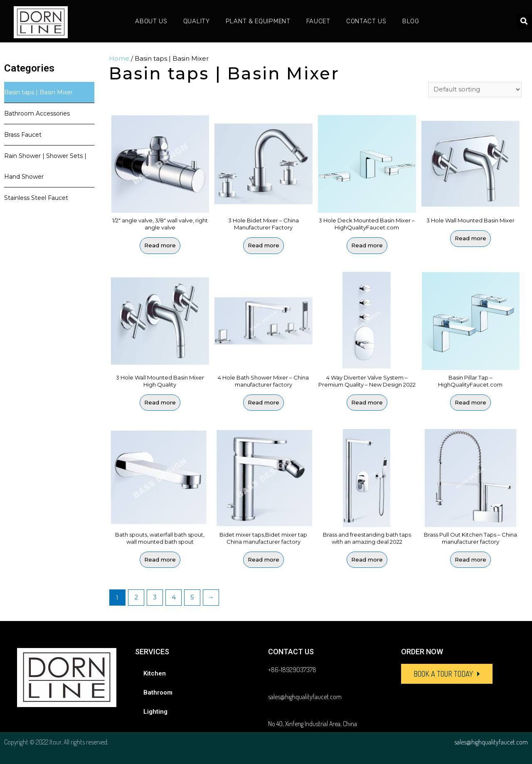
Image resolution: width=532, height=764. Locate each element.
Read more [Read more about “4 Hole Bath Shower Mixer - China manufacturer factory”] (264, 403)
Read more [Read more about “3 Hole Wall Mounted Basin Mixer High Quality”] (160, 403)
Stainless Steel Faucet (36, 198)
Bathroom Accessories (37, 113)
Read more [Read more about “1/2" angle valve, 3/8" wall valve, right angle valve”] (160, 246)
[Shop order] (475, 90)
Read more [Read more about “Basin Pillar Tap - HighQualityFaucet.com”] (470, 403)
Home (119, 58)
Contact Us (366, 21)
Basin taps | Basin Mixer (38, 92)
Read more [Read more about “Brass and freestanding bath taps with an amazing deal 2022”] (367, 559)
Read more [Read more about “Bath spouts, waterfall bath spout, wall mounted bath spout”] (160, 559)
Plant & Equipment (258, 21)
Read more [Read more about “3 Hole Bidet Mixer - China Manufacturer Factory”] (264, 246)
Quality (197, 21)
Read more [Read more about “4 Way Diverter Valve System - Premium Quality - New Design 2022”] (367, 403)
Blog (411, 21)
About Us (151, 21)
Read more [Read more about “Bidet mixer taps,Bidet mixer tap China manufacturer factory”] (264, 559)
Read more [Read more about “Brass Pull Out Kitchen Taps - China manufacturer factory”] (470, 559)
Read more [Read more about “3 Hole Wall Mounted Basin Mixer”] (470, 239)
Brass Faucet (23, 135)
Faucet (318, 21)
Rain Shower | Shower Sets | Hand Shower (45, 166)
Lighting (155, 712)
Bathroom (158, 693)
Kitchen (155, 673)
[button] (447, 674)
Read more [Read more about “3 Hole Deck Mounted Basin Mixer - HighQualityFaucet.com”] (367, 246)
